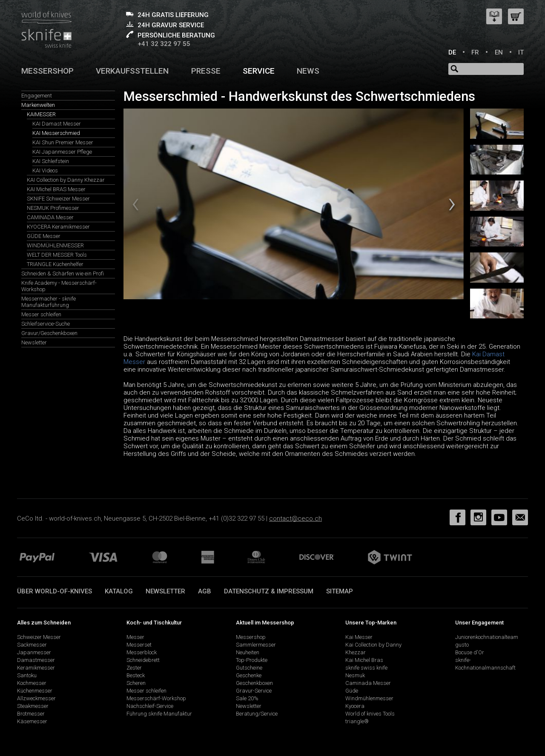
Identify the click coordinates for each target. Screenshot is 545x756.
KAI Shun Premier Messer (63, 142)
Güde (352, 691)
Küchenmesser (35, 691)
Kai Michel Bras (364, 660)
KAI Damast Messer (57, 124)
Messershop (47, 71)
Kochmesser (32, 683)
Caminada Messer (368, 683)
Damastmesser (36, 660)
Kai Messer (359, 637)
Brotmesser (31, 714)
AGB (205, 591)
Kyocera (355, 706)
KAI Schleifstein (51, 161)
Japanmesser (34, 652)
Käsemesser (32, 721)
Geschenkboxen (254, 683)
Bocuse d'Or (470, 652)
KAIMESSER (41, 114)
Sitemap (340, 591)
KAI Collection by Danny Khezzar (66, 180)
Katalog (119, 591)
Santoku (27, 675)
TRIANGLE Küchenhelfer (55, 264)
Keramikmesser (36, 668)
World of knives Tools (370, 714)
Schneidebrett (143, 660)
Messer (135, 637)
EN (499, 52)
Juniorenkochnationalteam (487, 637)
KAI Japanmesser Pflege (62, 152)
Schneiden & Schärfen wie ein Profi (63, 273)
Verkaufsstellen (132, 71)
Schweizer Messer (39, 637)
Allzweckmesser (36, 698)
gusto (462, 645)
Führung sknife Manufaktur (159, 714)
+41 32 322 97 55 (164, 44)
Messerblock (142, 652)
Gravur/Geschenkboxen (49, 333)
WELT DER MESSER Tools (57, 255)
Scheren (136, 683)
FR (475, 52)
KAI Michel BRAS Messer (56, 189)
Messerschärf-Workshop (156, 698)
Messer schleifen (41, 314)
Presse (206, 71)
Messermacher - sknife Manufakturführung (49, 302)
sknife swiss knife (366, 668)
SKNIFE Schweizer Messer (58, 199)
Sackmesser (32, 645)
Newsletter (34, 342)
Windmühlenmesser (369, 698)
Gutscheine (249, 668)
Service (259, 71)
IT (521, 52)
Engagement (37, 96)
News (308, 71)
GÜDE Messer (44, 236)
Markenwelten (38, 105)
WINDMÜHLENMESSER (55, 245)
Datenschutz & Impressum (269, 591)
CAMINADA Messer (50, 217)
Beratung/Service (257, 714)
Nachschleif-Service (150, 706)
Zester (134, 668)
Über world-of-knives (54, 591)
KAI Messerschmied (56, 133)
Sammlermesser (256, 645)
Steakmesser (33, 706)
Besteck (136, 675)
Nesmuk (355, 675)
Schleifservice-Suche (46, 324)
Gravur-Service (254, 691)
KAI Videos (45, 170)
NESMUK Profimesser (53, 208)
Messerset (139, 645)
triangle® (357, 721)
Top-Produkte (252, 660)
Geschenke (249, 675)
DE (452, 52)
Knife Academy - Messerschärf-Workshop (59, 286)
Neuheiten (248, 652)
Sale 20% (247, 698)
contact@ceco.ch (295, 518)
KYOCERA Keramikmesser (58, 227)
